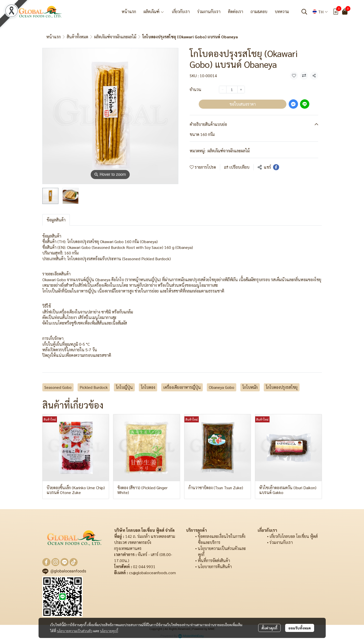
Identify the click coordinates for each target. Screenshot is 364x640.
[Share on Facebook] (276, 167)
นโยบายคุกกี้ (109, 631)
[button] (304, 12)
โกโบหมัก (250, 387)
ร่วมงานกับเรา (281, 542)
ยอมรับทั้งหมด (300, 628)
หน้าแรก (54, 37)
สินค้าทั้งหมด (77, 37)
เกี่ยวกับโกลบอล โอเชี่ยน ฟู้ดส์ (294, 536)
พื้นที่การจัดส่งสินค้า (214, 560)
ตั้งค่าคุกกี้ (269, 628)
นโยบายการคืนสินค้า (215, 566)
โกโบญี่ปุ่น (124, 387)
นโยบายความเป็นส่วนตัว (75, 631)
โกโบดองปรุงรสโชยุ (282, 387)
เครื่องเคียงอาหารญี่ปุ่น (182, 387)
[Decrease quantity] (223, 90)
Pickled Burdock (94, 387)
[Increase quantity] (241, 90)
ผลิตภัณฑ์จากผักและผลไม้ (115, 37)
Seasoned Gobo (58, 387)
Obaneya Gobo (222, 387)
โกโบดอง (148, 387)
